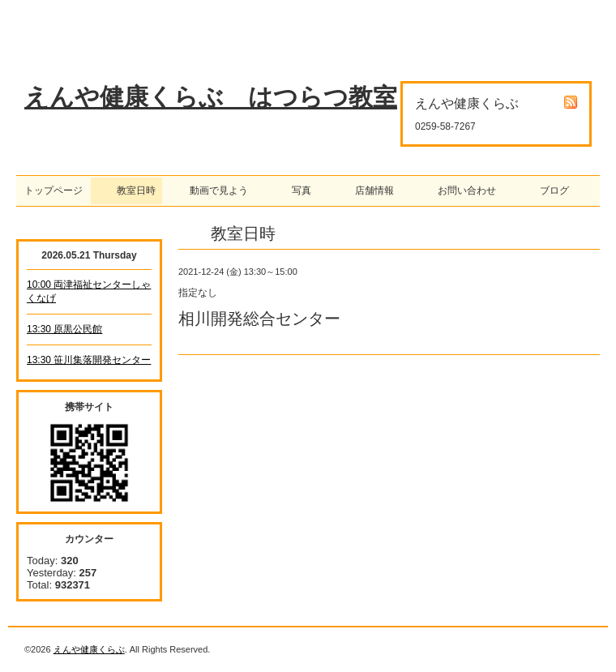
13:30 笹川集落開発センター (89, 360)
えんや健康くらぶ (89, 649)
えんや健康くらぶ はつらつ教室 (211, 97)
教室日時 (126, 190)
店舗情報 (370, 190)
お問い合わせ (462, 190)
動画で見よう (214, 190)
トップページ (53, 190)
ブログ (550, 190)
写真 (297, 190)
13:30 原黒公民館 (64, 329)
